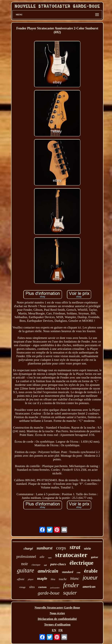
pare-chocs (58, 564)
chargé (28, 549)
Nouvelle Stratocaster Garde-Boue (57, 608)
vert (50, 558)
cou (79, 572)
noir (25, 564)
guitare (26, 570)
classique (36, 565)
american (89, 587)
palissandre (55, 588)
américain (48, 571)
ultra (32, 587)
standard (68, 572)
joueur (90, 578)
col (45, 565)
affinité (21, 579)
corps (61, 548)
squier (70, 593)
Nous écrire (57, 613)
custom (43, 587)
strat (75, 547)
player (31, 579)
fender (71, 585)
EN (54, 630)
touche (63, 579)
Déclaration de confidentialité (57, 619)
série (87, 548)
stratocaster (71, 555)
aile (42, 557)
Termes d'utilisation (57, 625)
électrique (81, 563)
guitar (95, 557)
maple (42, 578)
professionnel (26, 557)
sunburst (45, 548)
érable (91, 571)
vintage (22, 587)
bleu (53, 579)
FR (61, 630)
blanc (75, 578)
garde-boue (49, 593)
